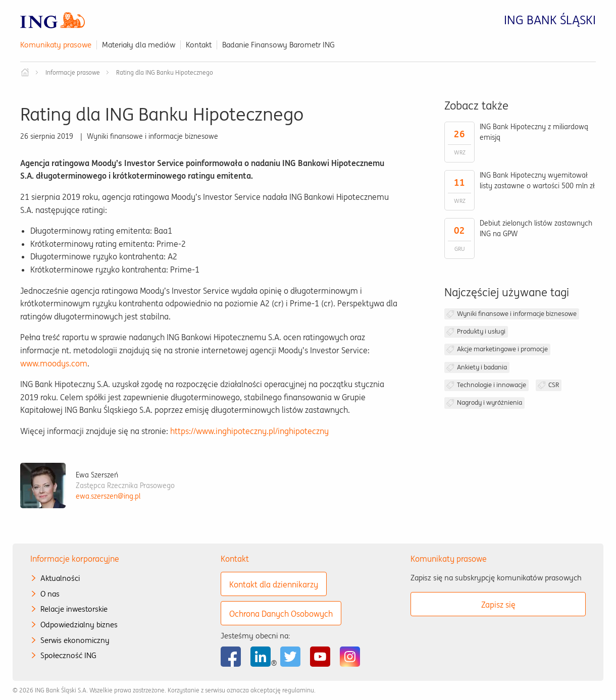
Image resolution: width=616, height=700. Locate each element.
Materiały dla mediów (139, 45)
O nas (50, 594)
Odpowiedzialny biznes (79, 625)
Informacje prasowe (73, 72)
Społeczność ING (68, 655)
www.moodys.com (54, 363)
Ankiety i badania (482, 367)
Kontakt (199, 45)
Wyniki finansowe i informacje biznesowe (517, 314)
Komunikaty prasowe (56, 45)
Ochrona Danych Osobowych (281, 614)
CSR (554, 385)
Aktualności (60, 578)
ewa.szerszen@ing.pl (108, 496)
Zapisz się (498, 605)
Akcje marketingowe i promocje (502, 349)
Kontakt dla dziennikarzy (274, 584)
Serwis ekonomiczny (75, 640)
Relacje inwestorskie (74, 609)
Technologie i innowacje (492, 385)
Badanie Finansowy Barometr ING (278, 45)
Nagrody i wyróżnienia (490, 402)
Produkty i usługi (481, 331)
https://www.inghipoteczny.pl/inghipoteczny (249, 431)
